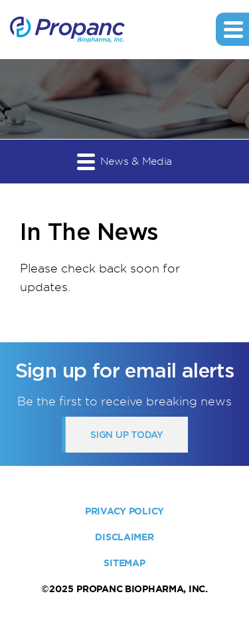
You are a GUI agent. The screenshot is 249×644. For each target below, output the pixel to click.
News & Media (124, 161)
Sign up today (126, 435)
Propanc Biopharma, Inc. (142, 589)
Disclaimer (124, 537)
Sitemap (124, 563)
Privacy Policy (124, 511)
